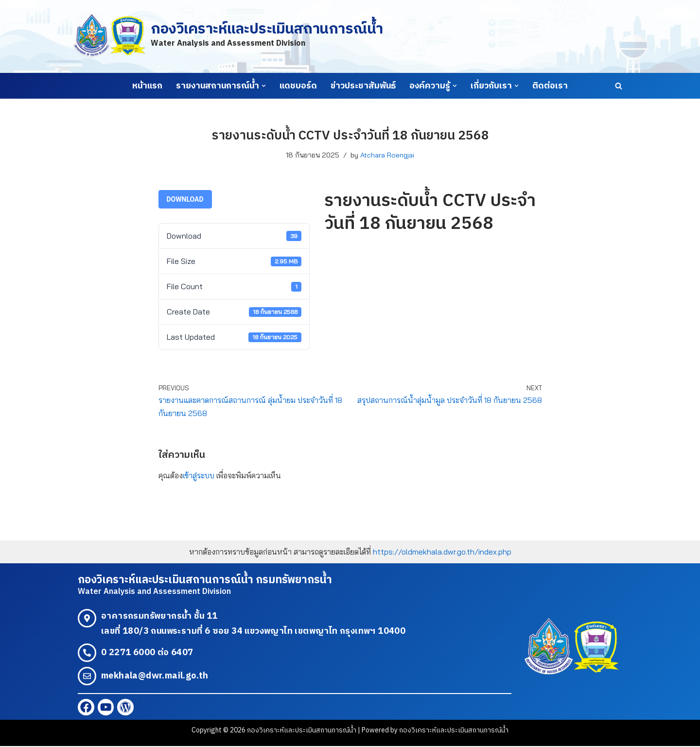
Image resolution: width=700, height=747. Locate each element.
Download (185, 199)
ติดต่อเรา (550, 86)
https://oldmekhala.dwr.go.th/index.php (442, 553)
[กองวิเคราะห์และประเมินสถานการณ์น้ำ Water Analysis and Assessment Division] (228, 36)
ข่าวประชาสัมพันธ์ (363, 86)
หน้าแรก (147, 86)
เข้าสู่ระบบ (199, 476)
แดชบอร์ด (298, 86)
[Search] (619, 86)
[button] (264, 86)
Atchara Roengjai (387, 155)
